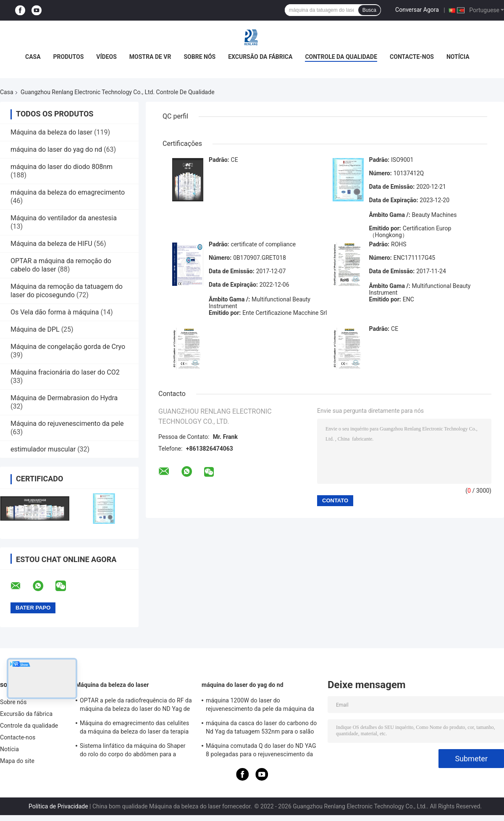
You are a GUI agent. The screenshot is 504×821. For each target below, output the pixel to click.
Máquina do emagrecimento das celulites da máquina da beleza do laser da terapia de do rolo (134, 729)
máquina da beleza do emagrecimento (68, 192)
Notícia (458, 57)
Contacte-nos (412, 57)
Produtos (69, 57)
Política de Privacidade (58, 806)
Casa (33, 57)
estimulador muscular (43, 449)
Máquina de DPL (35, 329)
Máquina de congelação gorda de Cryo (68, 347)
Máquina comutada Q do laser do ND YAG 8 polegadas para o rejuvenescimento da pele (261, 751)
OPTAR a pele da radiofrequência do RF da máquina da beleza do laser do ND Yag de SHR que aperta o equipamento (136, 706)
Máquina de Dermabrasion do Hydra (64, 398)
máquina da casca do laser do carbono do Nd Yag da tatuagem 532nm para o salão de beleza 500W (261, 729)
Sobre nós (199, 57)
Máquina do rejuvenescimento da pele (67, 424)
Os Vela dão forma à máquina (55, 312)
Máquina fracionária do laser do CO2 (65, 372)
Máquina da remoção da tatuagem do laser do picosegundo (67, 291)
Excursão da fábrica (260, 57)
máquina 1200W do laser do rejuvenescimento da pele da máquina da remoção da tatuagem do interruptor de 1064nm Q (260, 706)
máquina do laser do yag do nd (56, 149)
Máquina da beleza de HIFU (51, 244)
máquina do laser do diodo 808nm (62, 167)
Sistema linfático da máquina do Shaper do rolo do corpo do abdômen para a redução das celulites (133, 751)
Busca (369, 10)
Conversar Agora (417, 10)
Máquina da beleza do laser (51, 132)
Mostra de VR (150, 57)
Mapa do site (17, 761)
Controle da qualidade (341, 57)
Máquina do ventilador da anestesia (64, 218)
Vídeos (106, 57)
